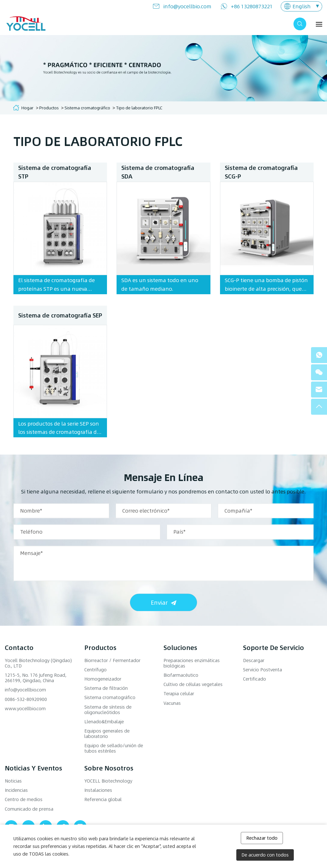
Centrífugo (95, 670)
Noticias (13, 781)
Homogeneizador (103, 679)
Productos (49, 107)
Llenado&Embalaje (104, 722)
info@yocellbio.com (187, 6)
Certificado (255, 679)
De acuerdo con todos (265, 855)
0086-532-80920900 (26, 699)
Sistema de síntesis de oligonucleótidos (108, 710)
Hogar (27, 107)
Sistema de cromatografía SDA (158, 172)
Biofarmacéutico (181, 675)
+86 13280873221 (252, 6)
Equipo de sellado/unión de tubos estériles (114, 748)
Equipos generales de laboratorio (107, 733)
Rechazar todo (262, 838)
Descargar (254, 660)
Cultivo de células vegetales (193, 684)
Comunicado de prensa (29, 809)
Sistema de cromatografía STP (55, 172)
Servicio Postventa (262, 670)
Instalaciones (98, 790)
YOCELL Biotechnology (108, 781)
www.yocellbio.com (25, 708)
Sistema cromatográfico (87, 107)
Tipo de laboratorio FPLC (139, 107)
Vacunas (172, 703)
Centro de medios (24, 799)
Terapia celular (179, 693)
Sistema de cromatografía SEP (60, 413)
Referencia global (103, 799)
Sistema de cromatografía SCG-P (261, 172)
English (302, 6)
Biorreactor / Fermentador (112, 660)
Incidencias (16, 790)
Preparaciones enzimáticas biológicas (192, 663)
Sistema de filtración (106, 688)
